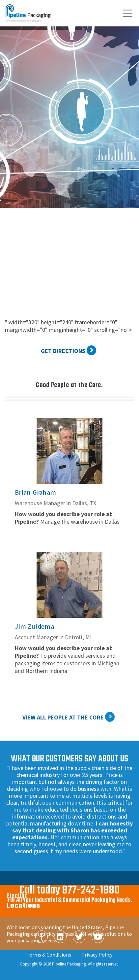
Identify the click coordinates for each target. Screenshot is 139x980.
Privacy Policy (97, 955)
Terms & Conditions (49, 955)
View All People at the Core (63, 717)
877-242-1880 (91, 891)
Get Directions (63, 351)
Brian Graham (36, 492)
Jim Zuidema (35, 626)
